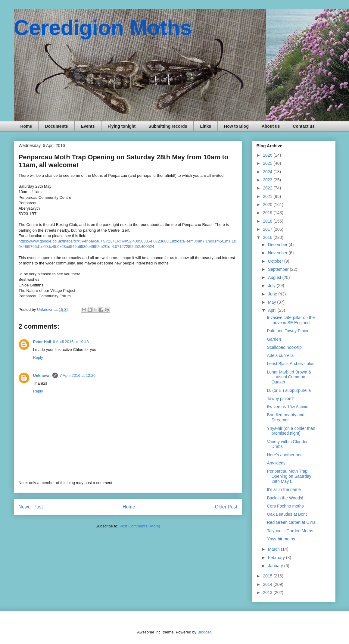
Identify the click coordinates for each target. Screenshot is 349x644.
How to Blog (236, 126)
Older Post (226, 507)
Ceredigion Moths (103, 28)
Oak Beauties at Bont (287, 514)
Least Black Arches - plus (290, 364)
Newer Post (31, 507)
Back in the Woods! (285, 498)
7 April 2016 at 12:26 (78, 375)
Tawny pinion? (280, 399)
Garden (274, 339)
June (273, 294)
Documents (56, 126)
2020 (268, 205)
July (272, 286)
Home (26, 126)
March (274, 549)
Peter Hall (42, 342)
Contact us (304, 126)
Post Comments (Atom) (140, 526)
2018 (268, 221)
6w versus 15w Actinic (287, 407)
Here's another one (285, 455)
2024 (268, 172)
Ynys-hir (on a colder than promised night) (291, 431)
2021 (268, 196)
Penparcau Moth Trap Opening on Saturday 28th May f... (289, 476)
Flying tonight (122, 126)
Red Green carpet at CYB (291, 522)
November (278, 253)
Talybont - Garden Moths (290, 531)
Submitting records (168, 126)
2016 (268, 237)
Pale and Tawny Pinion (288, 331)
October (276, 261)
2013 (268, 592)
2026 (268, 155)
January (276, 566)
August (275, 277)
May (273, 302)
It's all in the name (284, 489)
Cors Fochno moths (285, 506)
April (273, 310)
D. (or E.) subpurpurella (289, 390)
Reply (38, 357)
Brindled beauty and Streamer (286, 417)
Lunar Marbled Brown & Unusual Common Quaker (289, 377)
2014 (268, 584)
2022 (268, 188)
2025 (268, 163)
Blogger (204, 632)
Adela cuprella (280, 355)
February (277, 558)
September (279, 269)
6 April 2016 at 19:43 (71, 342)
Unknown (42, 375)
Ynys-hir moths (281, 539)
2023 (268, 180)
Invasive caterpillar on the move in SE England (291, 320)
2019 (268, 213)
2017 (268, 229)
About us (271, 126)
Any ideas (276, 463)
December (278, 245)
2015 (268, 576)
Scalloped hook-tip (284, 347)
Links (206, 126)
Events (88, 126)
